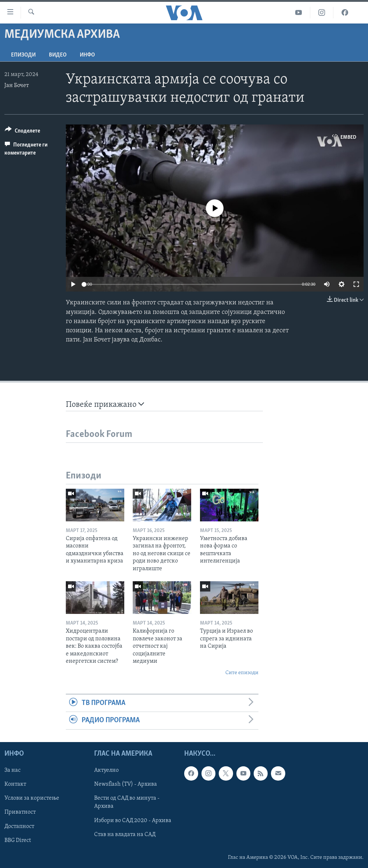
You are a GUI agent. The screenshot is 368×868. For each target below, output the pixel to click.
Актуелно (106, 770)
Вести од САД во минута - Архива (127, 802)
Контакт (15, 784)
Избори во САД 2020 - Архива (133, 820)
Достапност (19, 826)
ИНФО (87, 55)
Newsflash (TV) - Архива (126, 784)
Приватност (20, 812)
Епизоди (23, 55)
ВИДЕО (58, 55)
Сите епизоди (242, 673)
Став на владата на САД (125, 834)
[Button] (22, 132)
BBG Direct (18, 840)
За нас (12, 770)
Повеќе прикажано (105, 404)
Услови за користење (32, 798)
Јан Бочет (17, 86)
